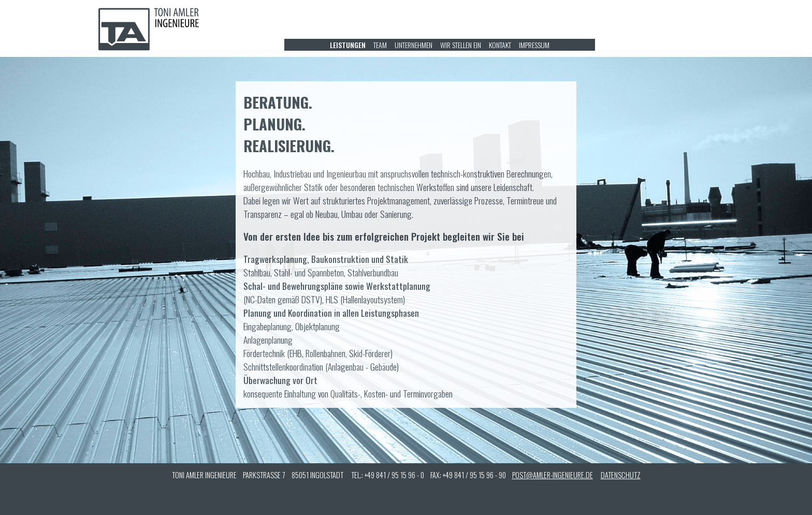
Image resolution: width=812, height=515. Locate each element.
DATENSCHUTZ (621, 475)
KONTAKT (500, 45)
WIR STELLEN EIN (461, 45)
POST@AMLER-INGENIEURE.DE (553, 475)
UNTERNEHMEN (414, 45)
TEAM (380, 45)
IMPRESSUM (534, 45)
